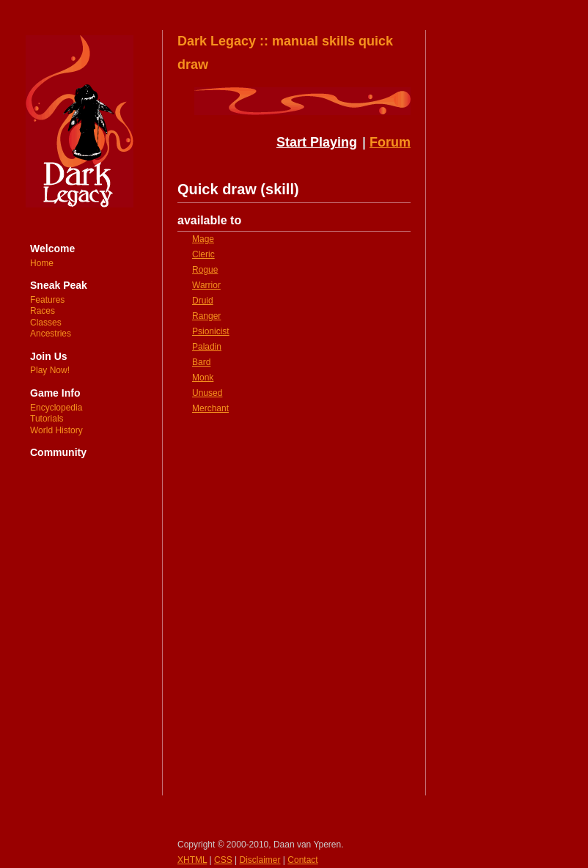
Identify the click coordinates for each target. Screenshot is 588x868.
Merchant (210, 408)
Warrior (206, 285)
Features (47, 300)
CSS (223, 860)
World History (56, 430)
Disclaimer (260, 860)
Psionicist (211, 331)
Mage (203, 239)
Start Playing (317, 142)
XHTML (192, 860)
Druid (203, 301)
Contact (302, 860)
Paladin (207, 347)
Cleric (203, 254)
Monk (203, 378)
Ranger (206, 316)
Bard (201, 362)
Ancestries (51, 334)
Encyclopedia (56, 408)
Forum (390, 142)
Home (42, 263)
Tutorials (47, 419)
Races (43, 311)
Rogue (205, 270)
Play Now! (50, 370)
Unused (207, 393)
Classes (46, 323)
